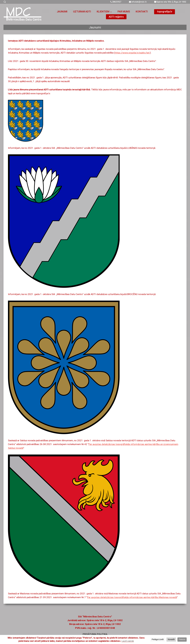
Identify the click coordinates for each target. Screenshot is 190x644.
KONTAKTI (142, 12)
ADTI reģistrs (116, 17)
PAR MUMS (124, 12)
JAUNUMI (62, 12)
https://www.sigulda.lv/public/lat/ (132, 53)
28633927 (116, 2)
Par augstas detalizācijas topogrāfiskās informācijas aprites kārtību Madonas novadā (132, 597)
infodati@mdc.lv (138, 2)
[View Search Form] (4, 2)
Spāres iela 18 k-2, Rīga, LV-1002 (170, 2)
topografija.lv (165, 12)
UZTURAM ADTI (82, 12)
